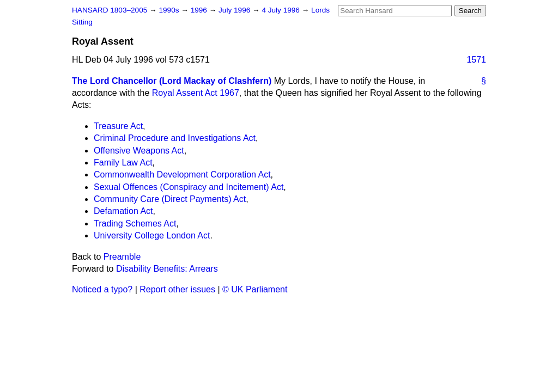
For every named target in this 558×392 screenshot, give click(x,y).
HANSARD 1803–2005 (110, 10)
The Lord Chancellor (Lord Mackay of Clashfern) (172, 81)
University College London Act (152, 235)
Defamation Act (123, 211)
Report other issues (177, 289)
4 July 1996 (281, 10)
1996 (200, 10)
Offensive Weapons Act (139, 151)
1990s (170, 10)
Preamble (122, 257)
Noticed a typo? (102, 289)
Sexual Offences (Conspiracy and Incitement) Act (189, 187)
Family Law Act (123, 163)
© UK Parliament (255, 289)
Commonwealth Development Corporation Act (182, 174)
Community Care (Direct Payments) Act (170, 199)
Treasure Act (118, 126)
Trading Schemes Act (135, 223)
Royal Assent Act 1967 (196, 93)
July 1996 (235, 10)
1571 (476, 60)
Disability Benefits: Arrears (167, 269)
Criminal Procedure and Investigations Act (175, 138)
